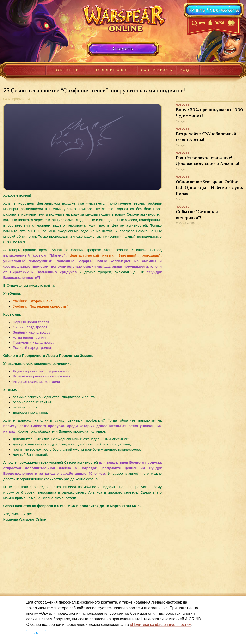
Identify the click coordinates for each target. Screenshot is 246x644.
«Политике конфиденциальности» (160, 624)
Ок (36, 633)
